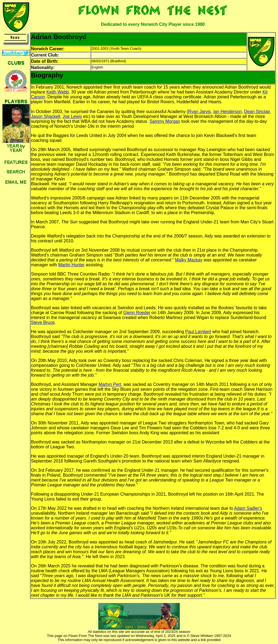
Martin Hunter (72, 265)
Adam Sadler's (248, 508)
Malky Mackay (189, 260)
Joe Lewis (72, 116)
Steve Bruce (43, 322)
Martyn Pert (110, 384)
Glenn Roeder (137, 313)
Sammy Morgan (165, 121)
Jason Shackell (46, 116)
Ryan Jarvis (200, 112)
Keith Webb (58, 92)
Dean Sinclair (257, 112)
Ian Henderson (227, 112)
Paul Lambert (198, 332)
